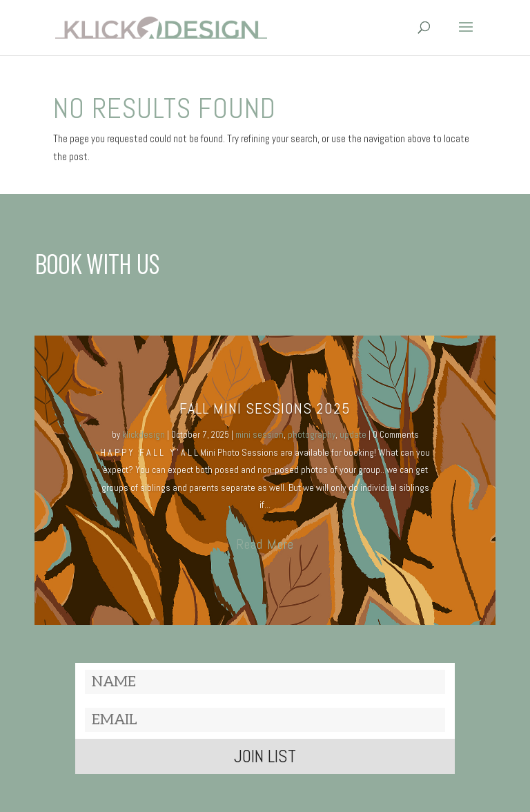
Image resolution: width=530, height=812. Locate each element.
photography (312, 435)
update (353, 435)
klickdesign (144, 435)
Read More (265, 544)
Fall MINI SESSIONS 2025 (265, 408)
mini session (259, 435)
